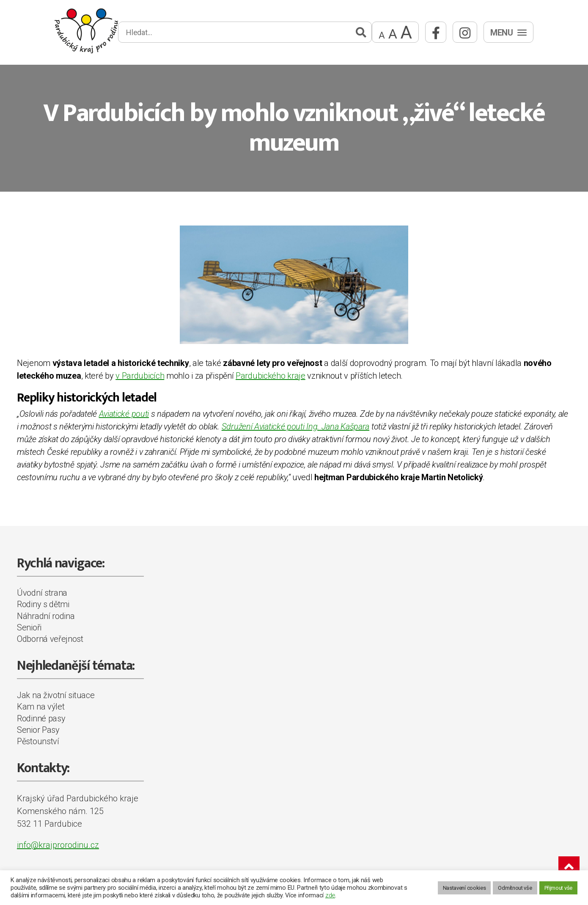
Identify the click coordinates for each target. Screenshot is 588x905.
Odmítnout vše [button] (515, 888)
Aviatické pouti (124, 414)
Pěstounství (38, 741)
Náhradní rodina (46, 616)
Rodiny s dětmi (43, 604)
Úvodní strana (42, 593)
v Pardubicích (140, 376)
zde (330, 895)
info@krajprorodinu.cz (58, 845)
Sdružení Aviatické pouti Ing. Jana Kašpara (295, 426)
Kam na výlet (41, 707)
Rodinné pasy (41, 718)
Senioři (29, 627)
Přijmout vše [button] (558, 888)
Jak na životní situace (56, 695)
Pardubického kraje (271, 376)
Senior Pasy (38, 730)
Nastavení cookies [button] (464, 888)
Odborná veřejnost (50, 639)
